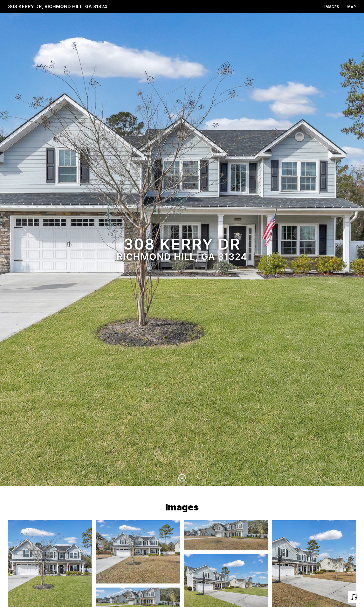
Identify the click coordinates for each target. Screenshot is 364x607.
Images (332, 7)
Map (352, 7)
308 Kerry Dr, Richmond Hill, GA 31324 (58, 6)
